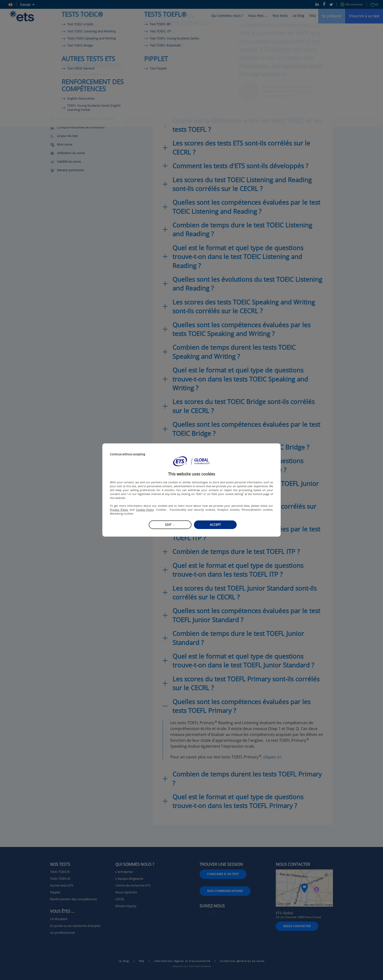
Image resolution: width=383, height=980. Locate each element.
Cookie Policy (145, 510)
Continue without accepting (128, 454)
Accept (215, 525)
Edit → (170, 525)
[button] (191, 461)
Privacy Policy (119, 510)
